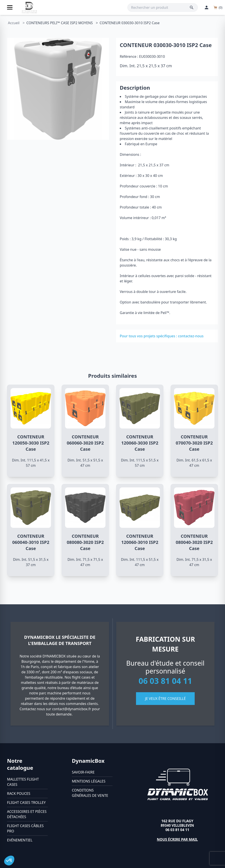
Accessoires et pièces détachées (27, 814)
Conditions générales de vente (90, 793)
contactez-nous (191, 336)
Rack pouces (19, 794)
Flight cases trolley (26, 803)
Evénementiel (20, 840)
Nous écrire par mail (177, 839)
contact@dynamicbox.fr (72, 709)
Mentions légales (89, 781)
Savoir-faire (83, 772)
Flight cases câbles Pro (25, 828)
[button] (9, 861)
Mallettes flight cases (23, 782)
